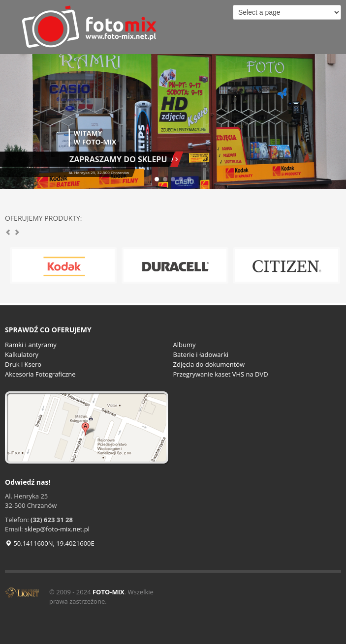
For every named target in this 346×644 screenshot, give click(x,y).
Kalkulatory (22, 354)
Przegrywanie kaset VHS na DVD (221, 374)
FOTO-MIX (109, 592)
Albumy (185, 345)
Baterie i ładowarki (201, 354)
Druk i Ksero (23, 364)
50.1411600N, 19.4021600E (50, 543)
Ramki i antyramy (31, 345)
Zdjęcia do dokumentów (209, 364)
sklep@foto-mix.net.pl (57, 529)
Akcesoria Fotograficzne (40, 374)
